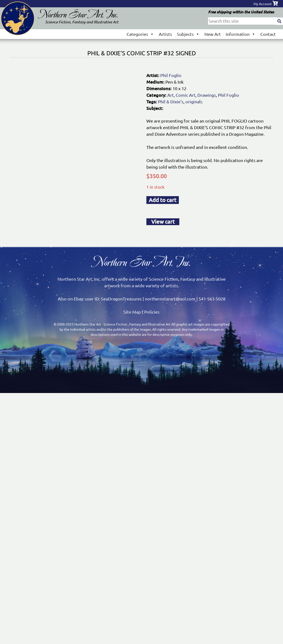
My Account (263, 4)
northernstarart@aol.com (170, 299)
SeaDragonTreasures (121, 299)
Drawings (207, 95)
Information (241, 34)
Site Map (132, 312)
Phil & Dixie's (171, 101)
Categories (140, 34)
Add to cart (163, 200)
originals (194, 101)
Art (171, 95)
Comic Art (186, 95)
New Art (213, 34)
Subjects (188, 34)
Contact (268, 34)
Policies (152, 312)
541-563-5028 (212, 299)
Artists (165, 34)
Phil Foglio (171, 75)
